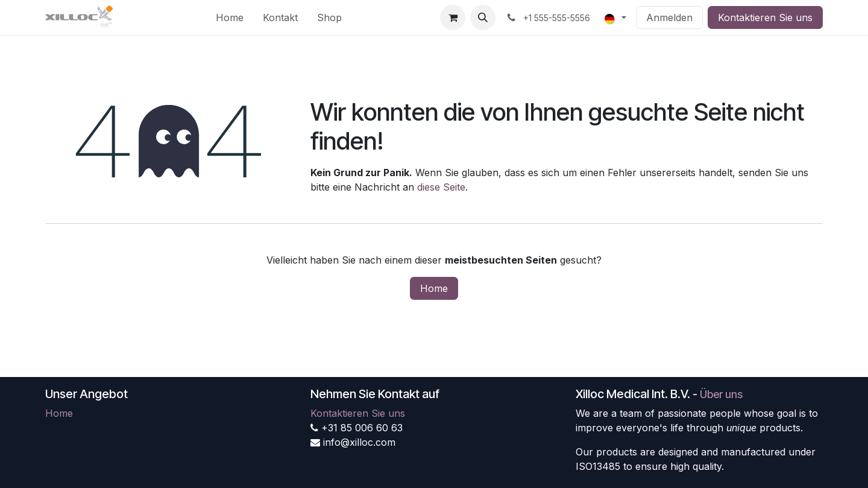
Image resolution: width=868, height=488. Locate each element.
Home (434, 288)
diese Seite (441, 187)
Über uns (721, 394)
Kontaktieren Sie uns (765, 17)
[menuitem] (230, 17)
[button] (483, 17)
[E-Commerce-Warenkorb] (453, 17)
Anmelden (669, 17)
